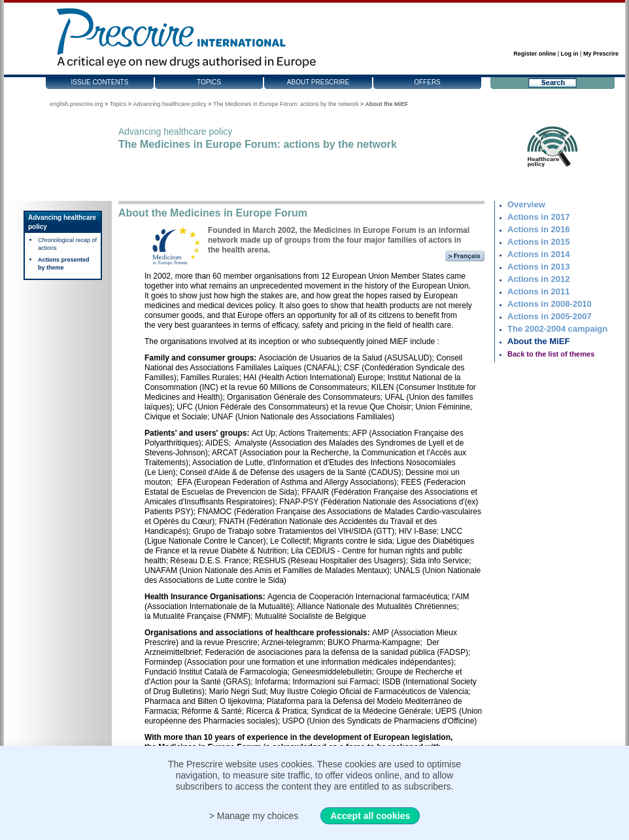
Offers (427, 82)
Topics (209, 82)
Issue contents (100, 82)
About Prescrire (318, 82)
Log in (570, 54)
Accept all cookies (370, 816)
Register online (535, 54)
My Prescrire (601, 54)
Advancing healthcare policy (170, 104)
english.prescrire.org (76, 104)
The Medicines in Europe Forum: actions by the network (286, 104)
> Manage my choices (254, 816)
